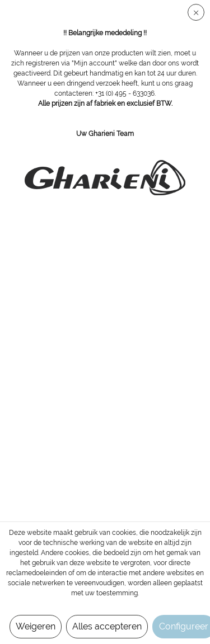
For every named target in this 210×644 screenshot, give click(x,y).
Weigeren (36, 626)
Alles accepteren (107, 626)
